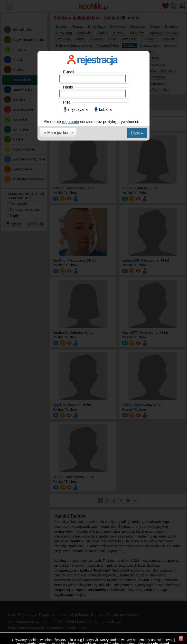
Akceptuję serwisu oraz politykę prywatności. (92, 122)
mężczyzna (78, 110)
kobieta (105, 110)
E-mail (69, 72)
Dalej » (137, 133)
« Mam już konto (58, 133)
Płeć (67, 102)
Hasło (68, 87)
